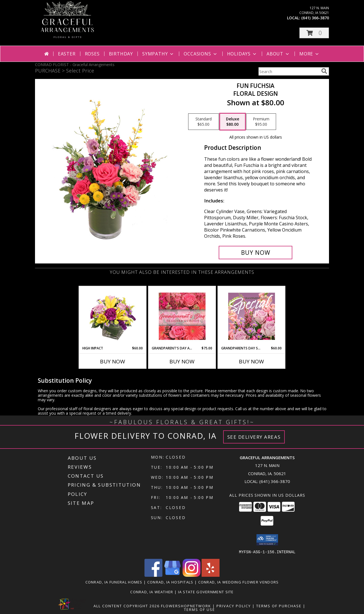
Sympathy (158, 54)
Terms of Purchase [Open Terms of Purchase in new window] (279, 606)
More (310, 54)
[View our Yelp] (211, 575)
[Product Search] (289, 71)
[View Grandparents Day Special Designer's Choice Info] (252, 316)
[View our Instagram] (192, 575)
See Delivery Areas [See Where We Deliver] (254, 437)
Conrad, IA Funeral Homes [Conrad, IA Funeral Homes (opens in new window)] (114, 582)
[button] (314, 33)
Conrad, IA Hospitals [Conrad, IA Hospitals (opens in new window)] (170, 582)
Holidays (242, 54)
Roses (92, 54)
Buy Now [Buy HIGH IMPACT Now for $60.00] (113, 361)
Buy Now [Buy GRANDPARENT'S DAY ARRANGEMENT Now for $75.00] (182, 361)
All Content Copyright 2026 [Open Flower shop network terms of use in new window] (127, 606)
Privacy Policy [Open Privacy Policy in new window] (234, 606)
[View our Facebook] (153, 575)
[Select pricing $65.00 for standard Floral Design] (204, 122)
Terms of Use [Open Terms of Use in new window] (200, 609)
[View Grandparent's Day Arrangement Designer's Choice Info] (182, 316)
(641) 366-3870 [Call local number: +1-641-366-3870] (315, 18)
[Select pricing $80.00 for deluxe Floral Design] (233, 122)
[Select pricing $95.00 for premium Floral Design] (261, 122)
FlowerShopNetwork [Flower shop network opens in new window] (186, 606)
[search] (324, 71)
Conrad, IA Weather (152, 592)
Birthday (121, 54)
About (278, 54)
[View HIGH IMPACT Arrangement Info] (113, 316)
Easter (67, 54)
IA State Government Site (206, 592)
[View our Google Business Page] (172, 575)
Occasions (201, 54)
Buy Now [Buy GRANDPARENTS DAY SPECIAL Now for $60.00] (251, 361)
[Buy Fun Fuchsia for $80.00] (256, 253)
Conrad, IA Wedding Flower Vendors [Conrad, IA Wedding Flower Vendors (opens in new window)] (239, 582)
